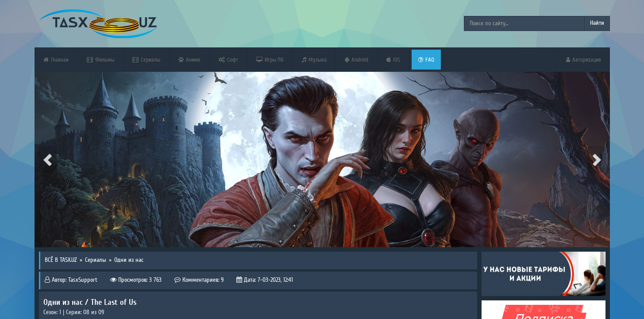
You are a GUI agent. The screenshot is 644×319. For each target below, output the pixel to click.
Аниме (189, 60)
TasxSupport (83, 280)
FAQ (426, 60)
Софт (228, 60)
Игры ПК (270, 60)
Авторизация (584, 60)
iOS (393, 60)
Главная (56, 60)
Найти (597, 23)
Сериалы (146, 60)
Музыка (314, 60)
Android (357, 60)
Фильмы (100, 60)
